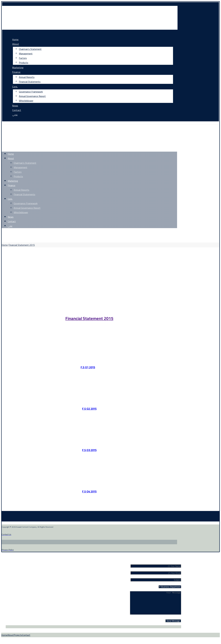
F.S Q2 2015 (89, 409)
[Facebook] (7, 233)
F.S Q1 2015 (88, 367)
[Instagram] (27, 233)
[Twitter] (17, 233)
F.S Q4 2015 (89, 492)
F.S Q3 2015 (89, 450)
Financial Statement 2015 (89, 318)
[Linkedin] (37, 233)
